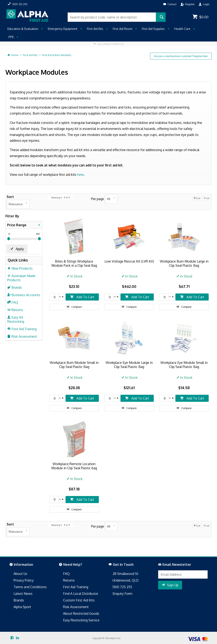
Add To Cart (85, 297)
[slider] (9, 239)
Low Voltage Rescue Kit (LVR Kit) (129, 261)
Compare (76, 307)
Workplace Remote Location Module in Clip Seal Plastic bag (74, 466)
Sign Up (173, 585)
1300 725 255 (122, 587)
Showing (61, 198)
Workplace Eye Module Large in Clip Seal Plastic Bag (129, 365)
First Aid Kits (95, 29)
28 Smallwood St (125, 574)
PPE (11, 37)
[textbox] (112, 17)
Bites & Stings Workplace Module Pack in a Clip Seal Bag (74, 263)
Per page (98, 199)
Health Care (182, 29)
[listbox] (18, 204)
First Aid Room (123, 29)
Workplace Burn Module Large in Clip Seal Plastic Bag (184, 263)
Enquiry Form (122, 594)
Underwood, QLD (126, 580)
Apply (20, 249)
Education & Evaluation (23, 29)
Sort (10, 197)
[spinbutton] (54, 297)
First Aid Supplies (153, 29)
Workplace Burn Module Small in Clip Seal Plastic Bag (74, 365)
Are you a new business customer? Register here (181, 56)
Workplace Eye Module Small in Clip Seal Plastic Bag (184, 365)
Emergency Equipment (63, 29)
